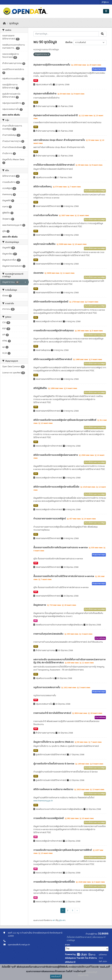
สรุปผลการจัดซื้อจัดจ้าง (45, 94)
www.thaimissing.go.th (43, 801)
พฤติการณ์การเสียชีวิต (45, 244)
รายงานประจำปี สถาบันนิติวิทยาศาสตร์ (53, 713)
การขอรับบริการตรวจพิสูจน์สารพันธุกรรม (54, 331)
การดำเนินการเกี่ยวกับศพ (46, 215)
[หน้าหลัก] (4, 23)
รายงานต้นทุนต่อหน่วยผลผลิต (49, 634)
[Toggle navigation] (106, 11)
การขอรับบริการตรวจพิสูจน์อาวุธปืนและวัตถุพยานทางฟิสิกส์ (63, 850)
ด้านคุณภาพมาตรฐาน (99, 69)
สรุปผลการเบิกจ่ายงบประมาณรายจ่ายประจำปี (56, 115)
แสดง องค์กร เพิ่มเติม (11, 115)
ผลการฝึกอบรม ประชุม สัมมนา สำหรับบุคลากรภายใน (59, 140)
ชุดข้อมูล (14, 23)
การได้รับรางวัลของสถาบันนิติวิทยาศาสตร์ (54, 165)
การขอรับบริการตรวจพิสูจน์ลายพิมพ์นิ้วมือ (54, 882)
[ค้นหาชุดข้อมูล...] (66, 34)
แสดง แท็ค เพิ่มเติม (10, 237)
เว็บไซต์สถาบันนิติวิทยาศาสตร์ (79, 937)
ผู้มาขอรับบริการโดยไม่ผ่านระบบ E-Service (54, 764)
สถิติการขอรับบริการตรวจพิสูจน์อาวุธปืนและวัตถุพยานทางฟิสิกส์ (65, 420)
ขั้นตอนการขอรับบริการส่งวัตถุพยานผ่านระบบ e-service (61, 547)
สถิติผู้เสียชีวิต (41, 388)
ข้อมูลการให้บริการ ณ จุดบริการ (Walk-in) (54, 742)
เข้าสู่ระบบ (105, 2)
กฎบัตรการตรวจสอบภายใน (47, 687)
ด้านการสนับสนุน (100, 638)
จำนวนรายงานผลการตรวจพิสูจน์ (50, 519)
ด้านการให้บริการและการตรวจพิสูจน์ (95, 191)
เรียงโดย (69, 42)
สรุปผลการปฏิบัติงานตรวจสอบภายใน (52, 65)
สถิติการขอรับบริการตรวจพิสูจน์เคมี (51, 302)
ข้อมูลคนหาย (40, 605)
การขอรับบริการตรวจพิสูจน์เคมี (49, 818)
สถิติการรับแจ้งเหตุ (43, 187)
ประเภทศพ (39, 273)
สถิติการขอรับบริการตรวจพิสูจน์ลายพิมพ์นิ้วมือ (57, 487)
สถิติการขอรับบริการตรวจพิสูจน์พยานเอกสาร (56, 455)
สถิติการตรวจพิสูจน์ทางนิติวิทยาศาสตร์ (53, 359)
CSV (36, 102)
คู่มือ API (62, 920)
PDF (36, 81)
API (35, 621)
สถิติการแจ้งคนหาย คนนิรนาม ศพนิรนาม (54, 789)
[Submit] (103, 34)
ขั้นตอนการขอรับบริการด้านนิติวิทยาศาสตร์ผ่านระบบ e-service (64, 576)
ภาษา (67, 945)
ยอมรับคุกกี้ (56, 976)
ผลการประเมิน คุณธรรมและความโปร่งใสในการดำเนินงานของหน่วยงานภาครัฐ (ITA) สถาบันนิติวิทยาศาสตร (69, 661)
